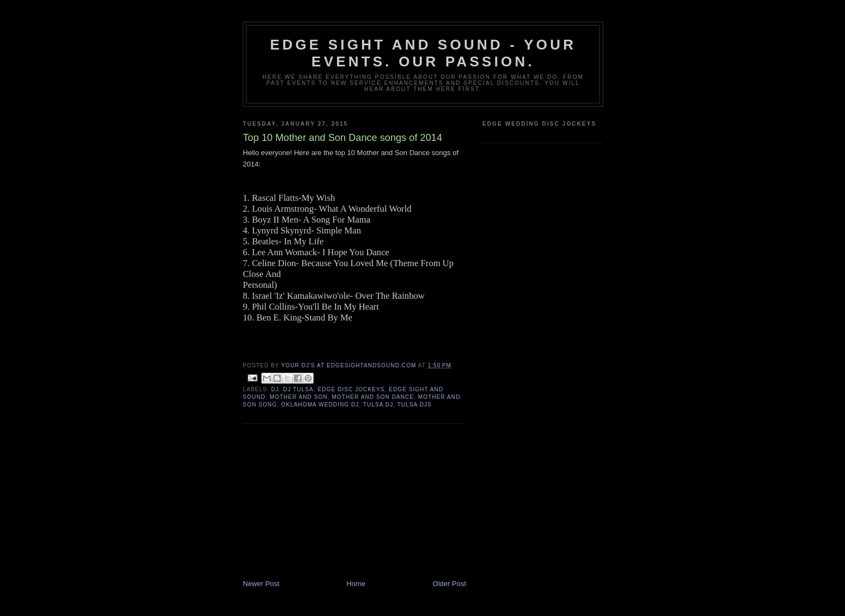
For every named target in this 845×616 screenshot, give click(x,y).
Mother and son (298, 397)
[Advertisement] (324, 503)
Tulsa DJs (415, 405)
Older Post (449, 584)
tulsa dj (378, 405)
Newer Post (261, 584)
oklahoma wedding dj (320, 405)
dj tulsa (298, 389)
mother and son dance (373, 397)
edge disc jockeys (351, 389)
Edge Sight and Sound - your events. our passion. (423, 53)
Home (356, 584)
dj (275, 389)
